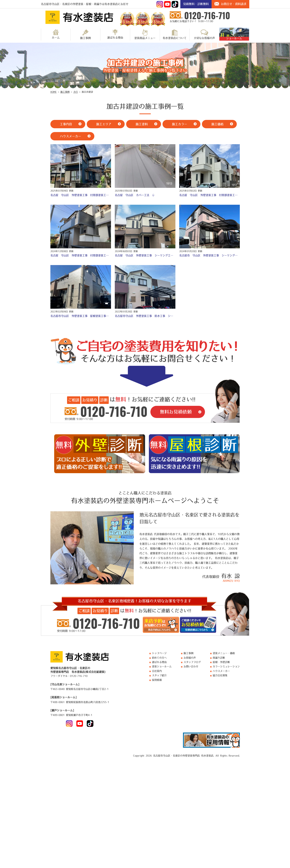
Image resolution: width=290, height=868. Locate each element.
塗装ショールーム (162, 666)
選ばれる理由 (115, 34)
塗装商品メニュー (145, 34)
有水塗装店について (175, 34)
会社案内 (157, 671)
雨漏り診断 (219, 658)
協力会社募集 (220, 675)
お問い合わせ (191, 666)
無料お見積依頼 (176, 412)
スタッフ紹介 (159, 675)
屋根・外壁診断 (221, 662)
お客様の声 (190, 658)
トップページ (159, 653)
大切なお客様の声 (204, 34)
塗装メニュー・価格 (224, 653)
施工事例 (85, 34)
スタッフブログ (192, 662)
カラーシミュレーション (226, 666)
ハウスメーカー (221, 671)
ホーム (56, 34)
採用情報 (157, 680)
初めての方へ (159, 658)
